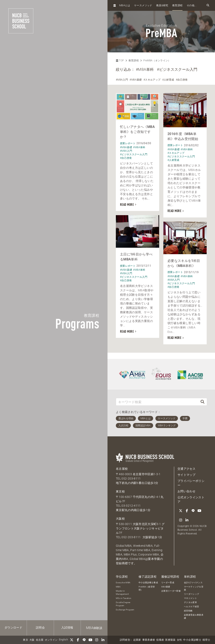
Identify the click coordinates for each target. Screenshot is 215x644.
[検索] (202, 402)
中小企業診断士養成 (148, 583)
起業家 (137, 640)
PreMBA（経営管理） (147, 588)
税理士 (206, 640)
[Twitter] (72, 640)
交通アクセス (186, 469)
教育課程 (177, 5)
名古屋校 (122, 469)
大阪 (32, 640)
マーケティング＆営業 (194, 588)
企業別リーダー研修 (171, 591)
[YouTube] (90, 640)
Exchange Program (125, 610)
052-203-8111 (131, 479)
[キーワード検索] (157, 402)
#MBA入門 (122, 80)
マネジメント (190, 598)
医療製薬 (170, 640)
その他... (192, 5)
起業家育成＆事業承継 (194, 616)
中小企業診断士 (192, 640)
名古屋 (40, 640)
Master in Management (122, 592)
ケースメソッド (143, 5)
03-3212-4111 (131, 506)
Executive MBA (123, 583)
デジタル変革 (190, 602)
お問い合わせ (186, 491)
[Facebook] (78, 640)
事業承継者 (149, 640)
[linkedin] (103, 640)
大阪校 (120, 519)
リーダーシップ (191, 594)
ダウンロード (13, 628)
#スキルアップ (152, 80)
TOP (120, 61)
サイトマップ (186, 475)
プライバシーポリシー (191, 483)
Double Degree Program (123, 604)
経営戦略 (188, 611)
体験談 (94, 628)
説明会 (40, 628)
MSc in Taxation (124, 598)
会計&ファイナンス (193, 583)
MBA (118, 587)
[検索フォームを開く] (208, 5)
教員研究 (162, 5)
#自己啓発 (182, 80)
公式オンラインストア (191, 499)
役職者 (160, 640)
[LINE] (84, 640)
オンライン (51, 640)
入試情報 (67, 628)
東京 (26, 640)
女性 (179, 640)
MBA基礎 (166, 587)
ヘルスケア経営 (191, 607)
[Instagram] (97, 640)
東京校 (120, 491)
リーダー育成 (168, 583)
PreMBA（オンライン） (157, 61)
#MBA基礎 (136, 80)
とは (125, 5)
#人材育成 (168, 80)
